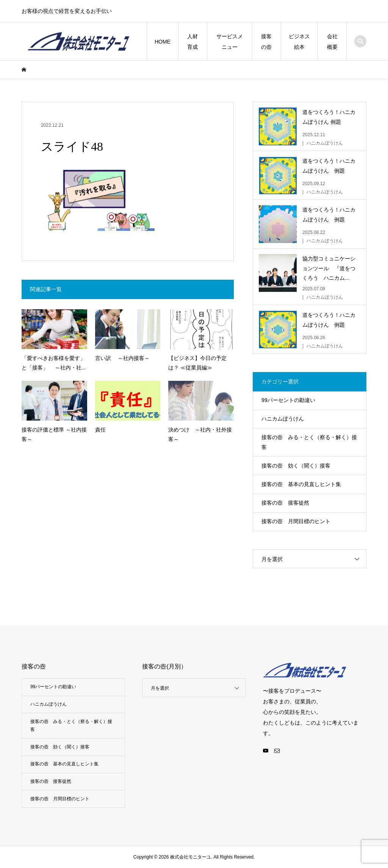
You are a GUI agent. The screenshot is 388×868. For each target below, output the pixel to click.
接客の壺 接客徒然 (285, 503)
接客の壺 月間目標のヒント (296, 521)
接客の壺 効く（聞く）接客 (296, 466)
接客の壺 (266, 42)
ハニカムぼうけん (283, 419)
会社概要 (332, 42)
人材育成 (192, 42)
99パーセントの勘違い (288, 400)
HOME (163, 42)
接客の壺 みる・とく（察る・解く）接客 (309, 442)
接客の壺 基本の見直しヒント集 (301, 484)
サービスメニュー (230, 42)
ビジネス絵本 (299, 42)
